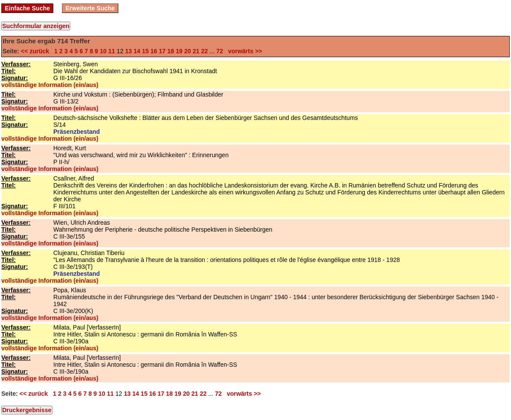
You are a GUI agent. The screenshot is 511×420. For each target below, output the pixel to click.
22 (205, 51)
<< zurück (37, 51)
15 (146, 51)
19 (179, 51)
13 (129, 51)
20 (188, 51)
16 (154, 51)
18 (171, 51)
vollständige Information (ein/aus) (50, 85)
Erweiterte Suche (90, 8)
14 (137, 51)
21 (196, 51)
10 (103, 51)
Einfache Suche (27, 8)
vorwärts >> (243, 51)
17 (163, 51)
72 (220, 51)
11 (112, 51)
